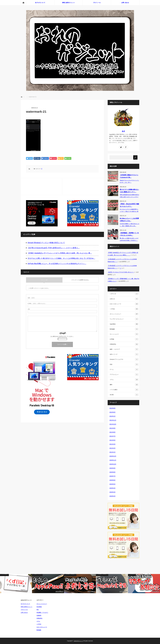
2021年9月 (112, 428)
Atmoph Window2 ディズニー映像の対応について (46, 243)
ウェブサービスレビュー (124, 319)
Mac (38, 610)
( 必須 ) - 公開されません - (37, 304)
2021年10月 (113, 424)
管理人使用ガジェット (68, 3)
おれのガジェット (78, 641)
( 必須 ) (31, 298)
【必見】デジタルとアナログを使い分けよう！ (121, 272)
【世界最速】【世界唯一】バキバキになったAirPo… (129, 234)
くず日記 (124, 309)
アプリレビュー (124, 375)
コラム (124, 380)
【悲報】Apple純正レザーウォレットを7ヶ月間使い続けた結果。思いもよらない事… (60, 253)
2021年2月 (112, 448)
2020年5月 (112, 484)
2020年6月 (112, 480)
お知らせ (124, 299)
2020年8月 (112, 472)
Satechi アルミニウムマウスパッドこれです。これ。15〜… (129, 181)
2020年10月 (113, 464)
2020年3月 (112, 492)
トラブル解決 (124, 390)
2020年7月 (112, 476)
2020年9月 (112, 468)
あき (123, 131)
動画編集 (124, 329)
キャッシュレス (124, 334)
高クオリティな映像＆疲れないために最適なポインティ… (129, 191)
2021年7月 (112, 436)
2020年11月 (113, 460)
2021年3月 (112, 444)
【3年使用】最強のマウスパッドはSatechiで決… (129, 176)
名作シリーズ (124, 354)
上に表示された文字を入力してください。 (62, 337)
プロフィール (97, 3)
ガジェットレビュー (124, 314)
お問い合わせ (125, 3)
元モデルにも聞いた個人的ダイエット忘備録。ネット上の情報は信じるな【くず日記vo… (61, 258)
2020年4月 (112, 488)
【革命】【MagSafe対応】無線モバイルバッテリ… (129, 205)
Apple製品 (124, 324)
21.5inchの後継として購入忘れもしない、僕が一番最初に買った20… (130, 225)
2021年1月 (112, 452)
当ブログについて (40, 3)
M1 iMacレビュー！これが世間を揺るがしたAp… (129, 220)
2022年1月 (112, 416)
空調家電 (39, 615)
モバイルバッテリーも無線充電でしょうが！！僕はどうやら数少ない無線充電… (129, 211)
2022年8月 (112, 408)
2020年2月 (112, 496)
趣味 (124, 385)
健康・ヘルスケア (124, 349)
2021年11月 (113, 420)
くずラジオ (124, 294)
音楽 (124, 364)
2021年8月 (112, 432)
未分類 (124, 395)
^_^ (120, 268)
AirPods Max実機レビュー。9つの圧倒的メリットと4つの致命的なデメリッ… (57, 264)
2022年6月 (112, 412)
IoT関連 (124, 339)
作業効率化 (124, 344)
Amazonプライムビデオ (124, 359)
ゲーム (124, 369)
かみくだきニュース (124, 304)
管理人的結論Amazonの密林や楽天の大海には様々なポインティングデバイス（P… (129, 197)
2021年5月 (112, 440)
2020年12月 (113, 456)
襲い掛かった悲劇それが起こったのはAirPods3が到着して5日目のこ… (129, 239)
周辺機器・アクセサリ (42, 612)
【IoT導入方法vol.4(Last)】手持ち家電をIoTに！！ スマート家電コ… (54, 248)
